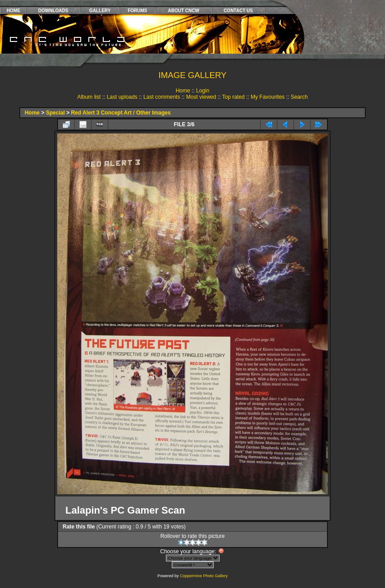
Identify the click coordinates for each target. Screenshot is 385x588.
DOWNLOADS (53, 11)
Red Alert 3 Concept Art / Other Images (121, 113)
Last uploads (122, 97)
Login (203, 91)
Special (55, 113)
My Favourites (268, 97)
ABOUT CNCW (184, 11)
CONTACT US (238, 11)
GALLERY (100, 11)
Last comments (162, 97)
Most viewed (201, 97)
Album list (89, 97)
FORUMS (137, 11)
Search (299, 97)
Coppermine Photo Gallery (204, 576)
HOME (14, 11)
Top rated (234, 97)
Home (183, 91)
